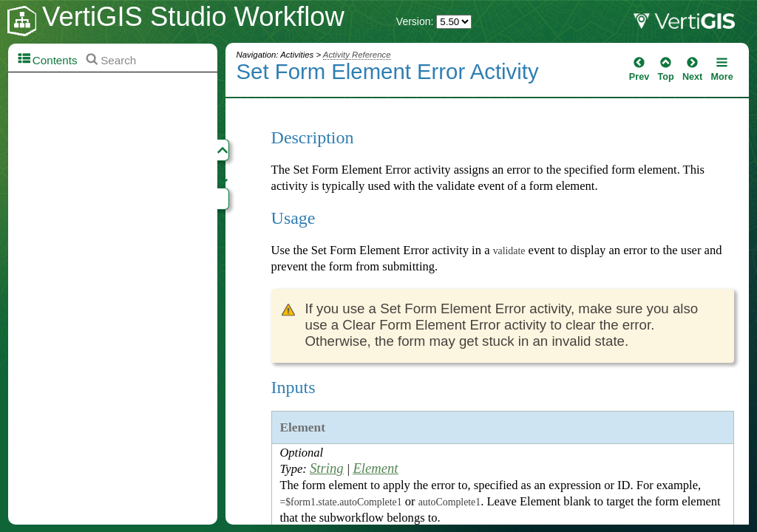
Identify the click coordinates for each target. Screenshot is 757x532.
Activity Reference (357, 55)
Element (375, 468)
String (327, 468)
